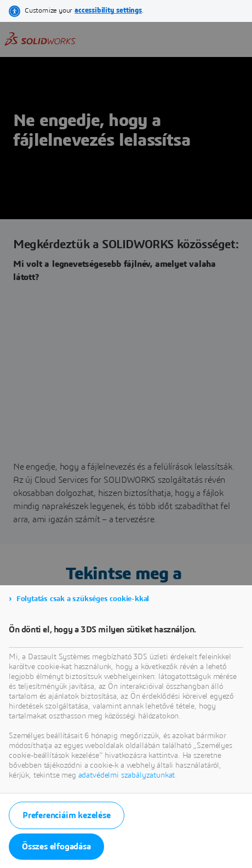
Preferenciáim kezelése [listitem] (67, 815)
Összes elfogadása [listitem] (56, 847)
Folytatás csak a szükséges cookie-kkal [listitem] (83, 599)
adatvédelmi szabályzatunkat (127, 775)
